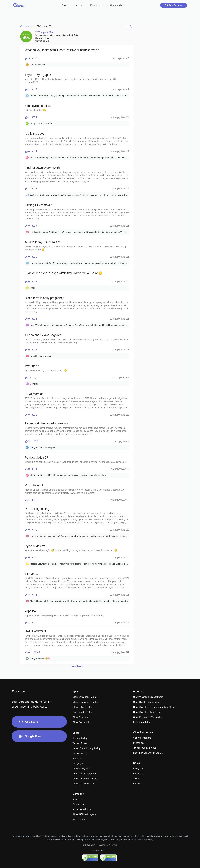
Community (26, 26)
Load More (77, 666)
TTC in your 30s (44, 26)
